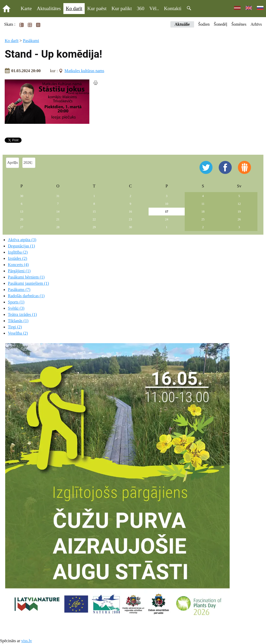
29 (94, 227)
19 (239, 212)
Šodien (204, 24)
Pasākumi (31, 41)
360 (141, 8)
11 (203, 204)
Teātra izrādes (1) (22, 314)
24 (167, 219)
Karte (26, 8)
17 (167, 212)
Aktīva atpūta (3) (22, 240)
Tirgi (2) (15, 327)
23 (130, 219)
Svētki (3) (16, 308)
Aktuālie (182, 24)
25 (203, 219)
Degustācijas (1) (21, 246)
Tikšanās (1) (18, 321)
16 (130, 212)
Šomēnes (239, 24)
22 (94, 219)
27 (22, 227)
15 (94, 212)
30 (22, 196)
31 (58, 196)
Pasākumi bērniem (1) (26, 277)
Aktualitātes (49, 8)
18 (203, 212)
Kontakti (173, 8)
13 (22, 212)
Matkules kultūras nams (84, 71)
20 (22, 219)
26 (239, 219)
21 (58, 219)
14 (58, 212)
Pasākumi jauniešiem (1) (28, 283)
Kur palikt (122, 8)
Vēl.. (154, 8)
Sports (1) (16, 302)
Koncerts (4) (18, 265)
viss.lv (27, 641)
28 (58, 227)
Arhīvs (256, 24)
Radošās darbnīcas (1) (26, 296)
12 (239, 204)
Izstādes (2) (17, 258)
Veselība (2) (18, 333)
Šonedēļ (221, 24)
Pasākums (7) (19, 290)
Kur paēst (97, 8)
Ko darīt (74, 8)
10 (167, 204)
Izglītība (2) (18, 252)
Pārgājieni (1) (19, 271)
